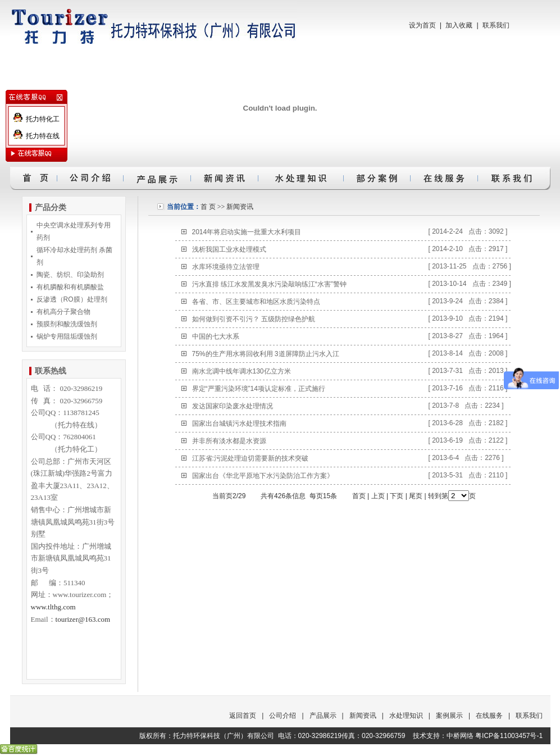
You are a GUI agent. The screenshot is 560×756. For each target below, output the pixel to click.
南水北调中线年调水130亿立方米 (242, 371)
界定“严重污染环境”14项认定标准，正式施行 (259, 389)
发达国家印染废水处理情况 (233, 406)
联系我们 (496, 25)
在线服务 (489, 716)
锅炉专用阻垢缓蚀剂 (67, 336)
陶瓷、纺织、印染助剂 (70, 275)
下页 (397, 496)
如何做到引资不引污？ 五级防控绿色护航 (254, 319)
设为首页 (422, 25)
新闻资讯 (240, 207)
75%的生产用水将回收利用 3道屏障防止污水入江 (266, 354)
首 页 (208, 207)
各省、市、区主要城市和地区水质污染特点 (256, 302)
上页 (378, 496)
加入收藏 (459, 25)
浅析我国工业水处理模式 (229, 249)
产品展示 (323, 716)
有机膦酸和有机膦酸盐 (70, 287)
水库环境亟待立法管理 (226, 267)
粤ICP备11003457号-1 (509, 736)
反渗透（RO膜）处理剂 (72, 299)
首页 (359, 496)
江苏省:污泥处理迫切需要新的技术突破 (250, 458)
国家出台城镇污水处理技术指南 (239, 423)
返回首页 (243, 716)
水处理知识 (406, 716)
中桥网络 (460, 736)
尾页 (416, 496)
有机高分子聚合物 (63, 312)
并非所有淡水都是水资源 (229, 441)
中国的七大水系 (216, 336)
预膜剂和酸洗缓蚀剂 (67, 324)
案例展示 (449, 716)
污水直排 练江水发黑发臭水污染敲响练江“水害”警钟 (269, 284)
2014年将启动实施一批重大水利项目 (247, 232)
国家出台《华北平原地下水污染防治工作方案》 (263, 476)
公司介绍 (283, 716)
